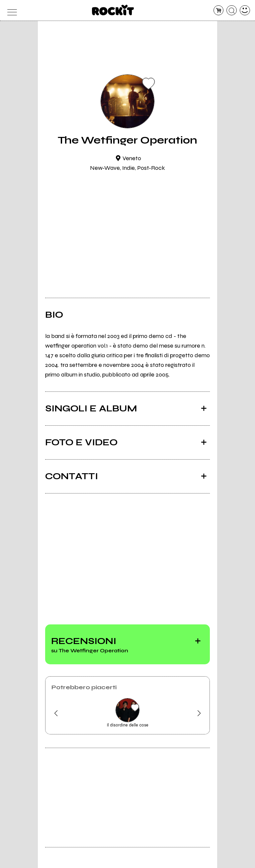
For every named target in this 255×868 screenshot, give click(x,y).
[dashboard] (245, 10)
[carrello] (219, 10)
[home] (113, 10)
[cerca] (232, 10)
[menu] (10, 10)
